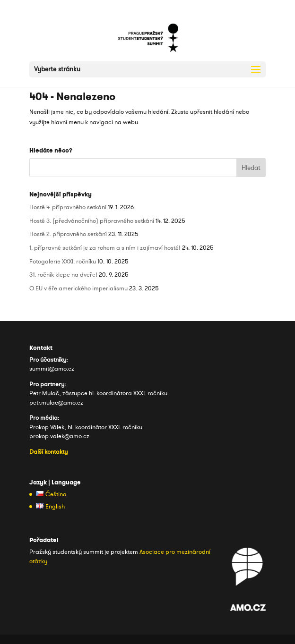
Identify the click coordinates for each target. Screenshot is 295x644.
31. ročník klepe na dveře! (63, 275)
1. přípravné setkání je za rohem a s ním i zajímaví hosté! (105, 248)
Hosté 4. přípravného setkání (68, 207)
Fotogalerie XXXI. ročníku (63, 262)
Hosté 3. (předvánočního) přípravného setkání (92, 221)
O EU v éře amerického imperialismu (78, 288)
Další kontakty (48, 452)
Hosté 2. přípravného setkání (68, 234)
